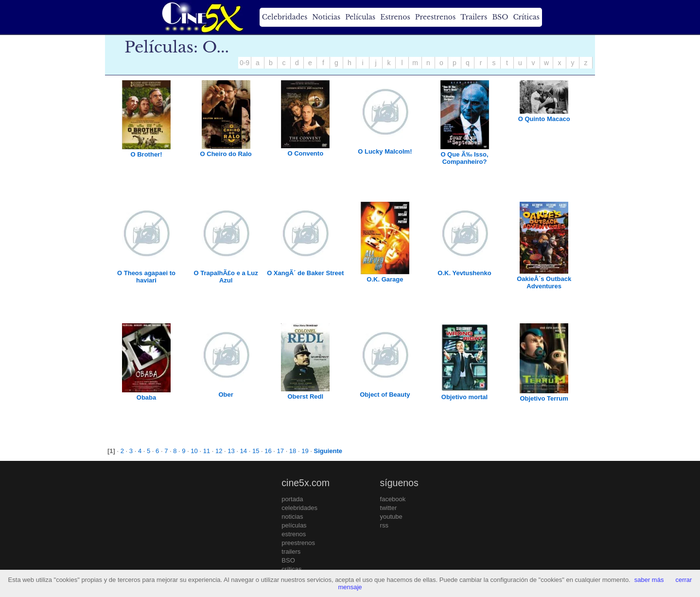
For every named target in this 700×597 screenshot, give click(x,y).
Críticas (526, 17)
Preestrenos (436, 17)
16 (268, 451)
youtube (391, 517)
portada (292, 499)
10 (194, 451)
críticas (291, 569)
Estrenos (395, 17)
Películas (360, 17)
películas (294, 525)
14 (244, 451)
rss (384, 525)
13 (231, 451)
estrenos (294, 534)
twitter (389, 508)
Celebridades (285, 17)
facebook (393, 499)
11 (207, 451)
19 (305, 451)
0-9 (245, 63)
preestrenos (298, 543)
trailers (291, 552)
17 (280, 451)
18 (293, 451)
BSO (500, 17)
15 (256, 451)
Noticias (326, 17)
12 (219, 451)
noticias (292, 517)
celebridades (299, 508)
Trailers (474, 17)
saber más (649, 580)
